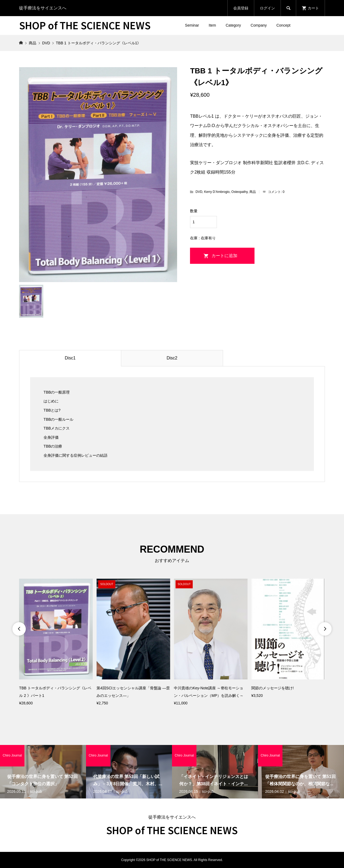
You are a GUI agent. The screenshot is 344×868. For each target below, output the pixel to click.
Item (212, 25)
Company (259, 25)
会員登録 (241, 8)
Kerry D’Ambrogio (217, 192)
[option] (56, 643)
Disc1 (70, 358)
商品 (253, 192)
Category (233, 25)
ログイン (267, 8)
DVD (199, 192)
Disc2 (172, 358)
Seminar (192, 25)
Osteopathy (239, 192)
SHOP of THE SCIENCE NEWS (85, 25)
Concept (283, 25)
